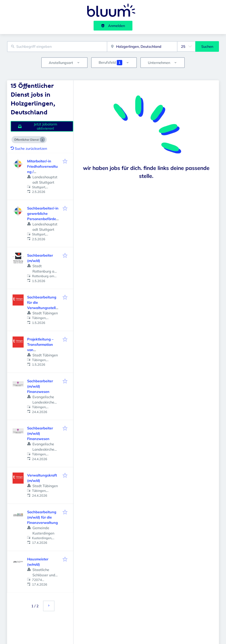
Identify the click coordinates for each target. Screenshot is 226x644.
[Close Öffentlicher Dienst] (42, 140)
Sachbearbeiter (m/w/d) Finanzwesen (40, 386)
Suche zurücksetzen (29, 148)
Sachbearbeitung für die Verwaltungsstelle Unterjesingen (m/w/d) (42, 308)
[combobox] (57, 47)
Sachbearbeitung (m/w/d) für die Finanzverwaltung (42, 517)
